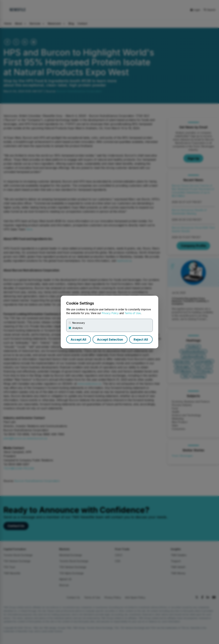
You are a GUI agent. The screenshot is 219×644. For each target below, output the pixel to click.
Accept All (78, 340)
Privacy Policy (110, 313)
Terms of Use (133, 313)
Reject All (141, 340)
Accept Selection (110, 340)
